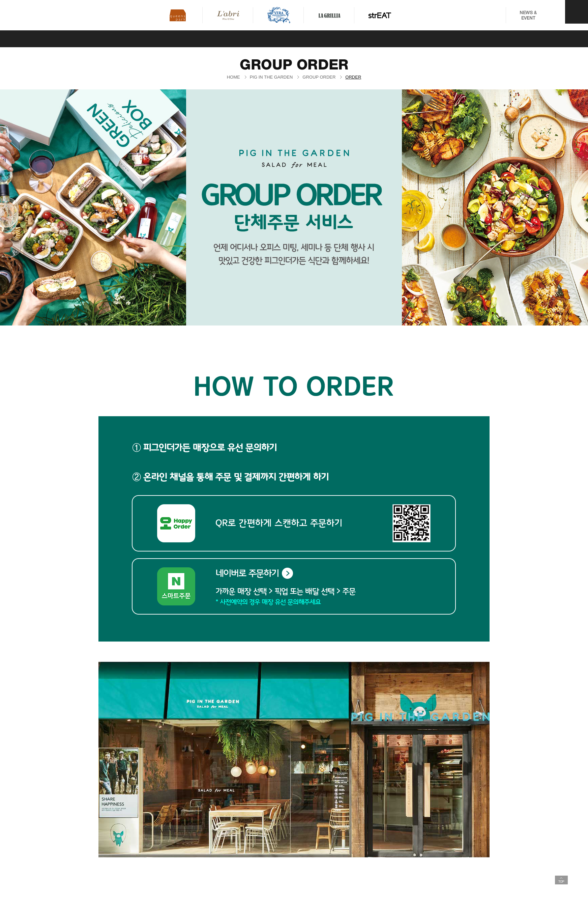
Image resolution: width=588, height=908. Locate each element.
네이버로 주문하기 (255, 573)
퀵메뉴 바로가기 (0, 0)
